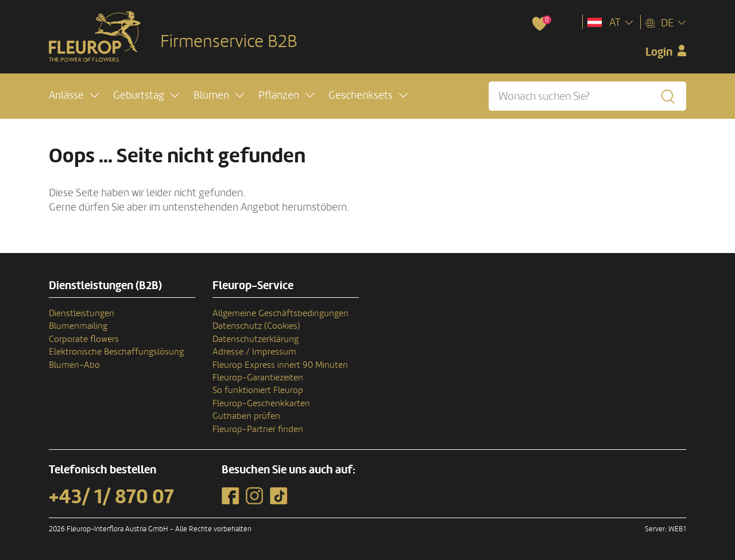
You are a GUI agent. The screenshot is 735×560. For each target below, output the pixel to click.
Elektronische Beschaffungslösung (116, 352)
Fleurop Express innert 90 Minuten (280, 365)
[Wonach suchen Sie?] (587, 96)
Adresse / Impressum (254, 352)
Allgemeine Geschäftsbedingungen (281, 313)
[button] (74, 96)
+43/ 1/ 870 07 (111, 497)
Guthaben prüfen (246, 416)
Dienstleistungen (82, 313)
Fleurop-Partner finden (258, 429)
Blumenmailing (78, 326)
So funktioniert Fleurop (258, 390)
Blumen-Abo (74, 365)
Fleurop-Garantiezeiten (258, 378)
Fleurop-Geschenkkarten (261, 403)
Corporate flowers (84, 339)
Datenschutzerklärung (256, 339)
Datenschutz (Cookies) (256, 326)
